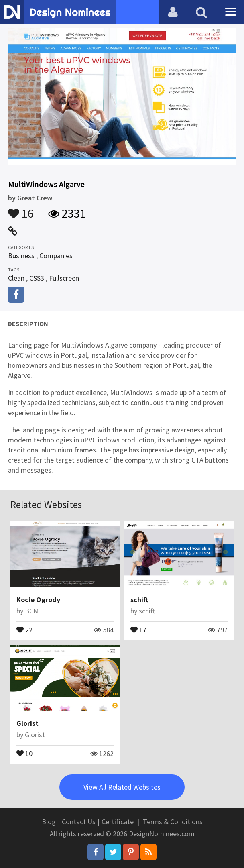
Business (21, 256)
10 (24, 753)
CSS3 (37, 278)
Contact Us (79, 822)
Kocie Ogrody (38, 600)
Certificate (118, 822)
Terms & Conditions (173, 822)
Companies (56, 256)
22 (24, 629)
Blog (49, 822)
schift (139, 600)
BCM (32, 611)
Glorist (27, 723)
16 (21, 210)
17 (138, 629)
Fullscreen (64, 278)
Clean (16, 278)
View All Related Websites (122, 787)
